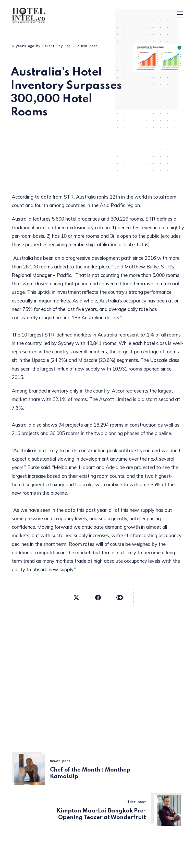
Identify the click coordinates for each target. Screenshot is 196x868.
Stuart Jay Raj (57, 46)
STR (69, 197)
